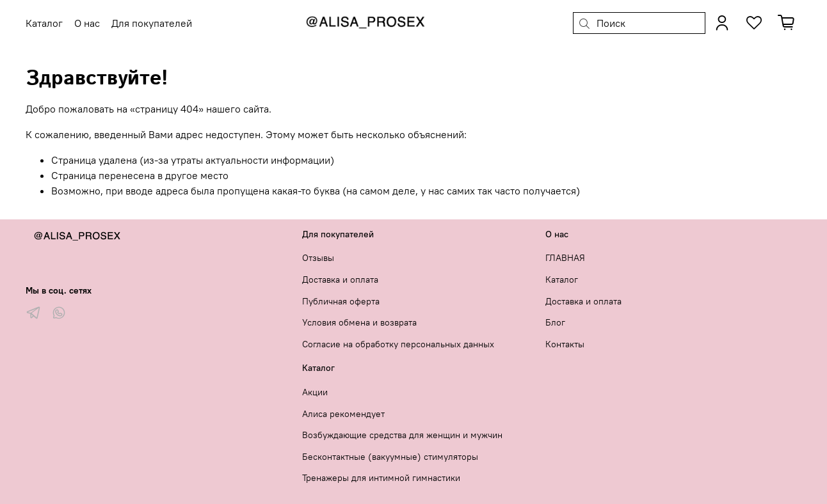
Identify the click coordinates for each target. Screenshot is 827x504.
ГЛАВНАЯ (565, 258)
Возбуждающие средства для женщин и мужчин (402, 435)
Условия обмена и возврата (359, 322)
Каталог (562, 280)
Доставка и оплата (340, 280)
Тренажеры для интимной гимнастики (381, 478)
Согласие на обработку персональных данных (398, 344)
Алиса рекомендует (343, 414)
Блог (555, 322)
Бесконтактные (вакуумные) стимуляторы (390, 457)
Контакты (565, 344)
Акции (315, 392)
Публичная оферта (341, 301)
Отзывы (318, 258)
